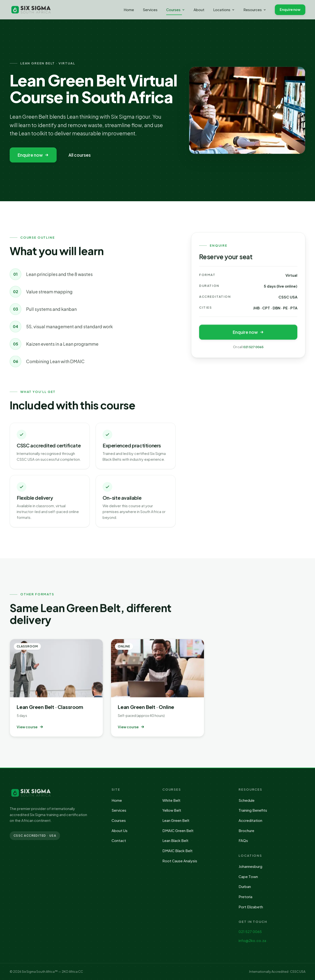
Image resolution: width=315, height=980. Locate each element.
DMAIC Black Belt (177, 851)
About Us (120, 830)
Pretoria (245, 897)
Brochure (246, 830)
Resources (255, 10)
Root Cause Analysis (180, 861)
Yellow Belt (172, 810)
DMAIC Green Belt (178, 830)
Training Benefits (253, 810)
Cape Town (248, 876)
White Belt (171, 800)
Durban (245, 886)
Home (129, 10)
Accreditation (250, 820)
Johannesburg (250, 866)
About (199, 10)
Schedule (247, 800)
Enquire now (290, 9)
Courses (176, 11)
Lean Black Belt (175, 840)
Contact (119, 840)
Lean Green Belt (176, 820)
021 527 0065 (253, 348)
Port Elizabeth (251, 907)
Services (150, 10)
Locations (224, 10)
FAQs (243, 840)
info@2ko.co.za (252, 940)
